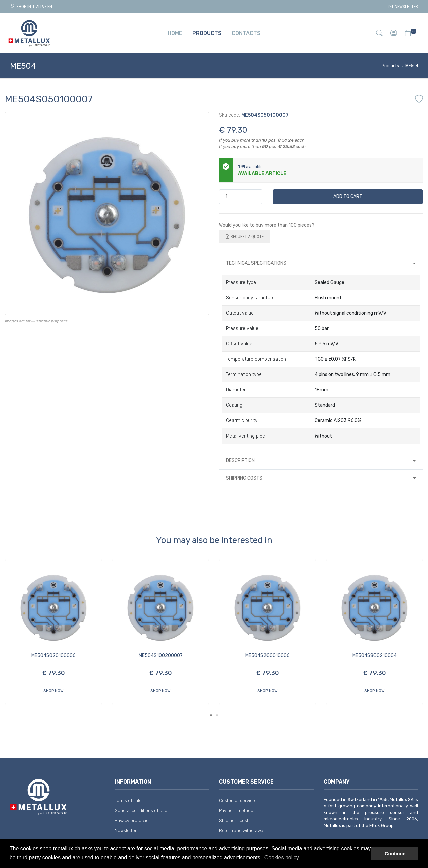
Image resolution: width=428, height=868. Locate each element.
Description (240, 460)
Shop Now (53, 691)
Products (390, 66)
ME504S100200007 (161, 655)
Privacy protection (133, 820)
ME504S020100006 (53, 655)
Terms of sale (128, 800)
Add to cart (348, 197)
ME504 (412, 66)
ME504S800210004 (374, 655)
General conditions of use (141, 810)
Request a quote (245, 237)
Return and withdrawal (242, 830)
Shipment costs (235, 820)
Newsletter (403, 7)
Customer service (237, 800)
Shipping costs (244, 478)
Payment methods (237, 810)
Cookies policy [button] (282, 857)
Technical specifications (256, 263)
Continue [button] (395, 854)
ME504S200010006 (267, 655)
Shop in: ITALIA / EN (31, 7)
